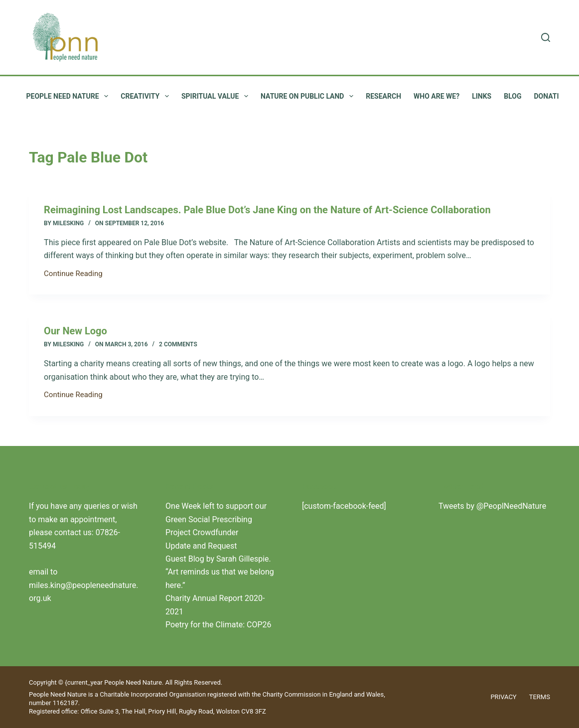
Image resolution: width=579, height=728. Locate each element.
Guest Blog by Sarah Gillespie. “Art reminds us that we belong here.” (220, 572)
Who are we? (436, 96)
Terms (540, 697)
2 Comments (178, 344)
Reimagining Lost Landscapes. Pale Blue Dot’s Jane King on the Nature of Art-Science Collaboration (267, 210)
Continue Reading (73, 275)
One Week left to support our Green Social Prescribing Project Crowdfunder (216, 519)
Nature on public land (309, 96)
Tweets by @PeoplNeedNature (492, 506)
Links (482, 96)
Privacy (503, 697)
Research (383, 96)
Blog (512, 96)
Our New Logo (75, 331)
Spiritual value (217, 96)
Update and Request (201, 546)
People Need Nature (70, 96)
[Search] (546, 37)
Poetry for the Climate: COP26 (218, 625)
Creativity (147, 96)
